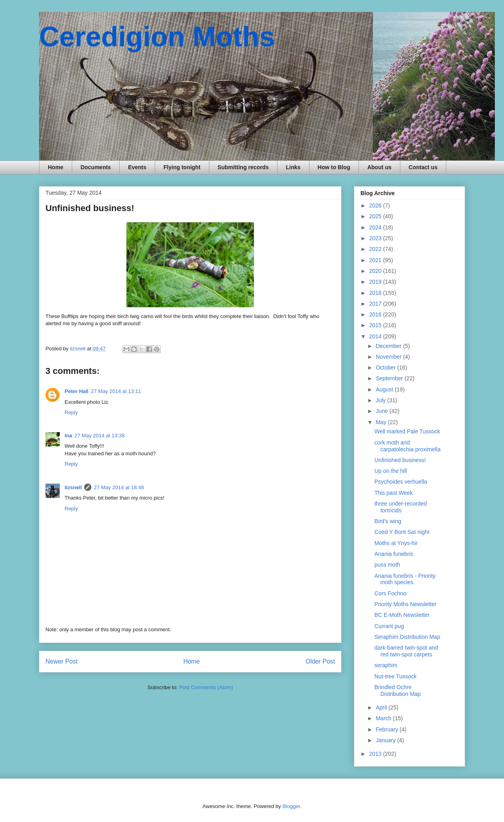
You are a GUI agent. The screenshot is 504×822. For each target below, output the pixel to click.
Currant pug (389, 626)
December (389, 346)
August (385, 389)
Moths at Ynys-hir (396, 543)
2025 (376, 216)
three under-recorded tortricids (401, 507)
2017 (376, 304)
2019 (376, 282)
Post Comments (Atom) (206, 687)
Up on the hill (391, 471)
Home (56, 167)
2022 (376, 249)
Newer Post (62, 661)
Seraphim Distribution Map (407, 637)
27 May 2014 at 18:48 (119, 487)
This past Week (394, 493)
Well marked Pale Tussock (407, 431)
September (390, 378)
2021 (376, 260)
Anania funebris (394, 554)
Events (137, 167)
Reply (71, 412)
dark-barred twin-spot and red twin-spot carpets (406, 651)
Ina (68, 436)
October (386, 368)
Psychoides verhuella (401, 482)
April (382, 707)
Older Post (320, 661)
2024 (376, 227)
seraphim (386, 665)
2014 (376, 336)
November (389, 357)
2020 (376, 271)
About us (379, 167)
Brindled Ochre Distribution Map (398, 691)
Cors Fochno (390, 593)
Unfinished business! (400, 460)
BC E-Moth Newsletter (402, 615)
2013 (376, 754)
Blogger (291, 806)
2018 (376, 293)
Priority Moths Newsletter (406, 604)
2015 (376, 325)
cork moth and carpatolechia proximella (408, 446)
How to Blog (334, 167)
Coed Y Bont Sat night (402, 532)
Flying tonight (182, 167)
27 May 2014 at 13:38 (100, 436)
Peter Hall (77, 391)
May (382, 422)
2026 (376, 205)
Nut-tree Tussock (396, 676)
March (384, 718)
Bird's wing (388, 521)
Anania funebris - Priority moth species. (405, 579)
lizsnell (73, 487)
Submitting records (243, 167)
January (386, 740)
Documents (96, 167)
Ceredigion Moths (157, 37)
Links (293, 167)
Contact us (423, 167)
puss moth (387, 565)
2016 (376, 314)
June (382, 411)
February (388, 729)
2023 (376, 238)
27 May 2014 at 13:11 (116, 391)
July (381, 400)
